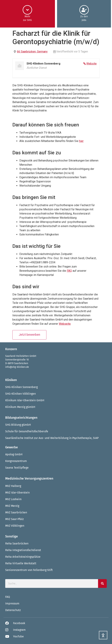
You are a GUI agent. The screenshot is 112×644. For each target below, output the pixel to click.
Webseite (65, 324)
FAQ (69, 271)
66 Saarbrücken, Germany (32, 52)
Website (92, 64)
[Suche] (102, 583)
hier (81, 141)
